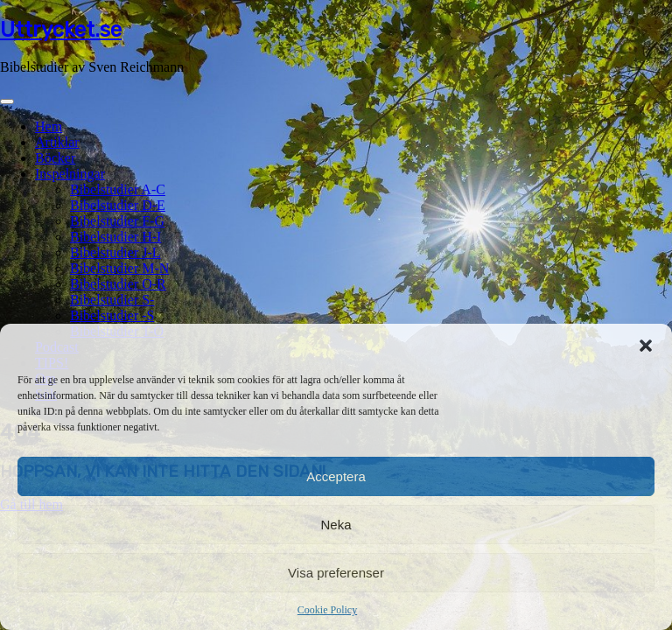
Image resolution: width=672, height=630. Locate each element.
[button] (646, 346)
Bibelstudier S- (112, 300)
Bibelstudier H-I (115, 237)
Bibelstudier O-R (118, 284)
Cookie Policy (327, 610)
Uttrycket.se (61, 30)
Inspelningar (70, 174)
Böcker (55, 158)
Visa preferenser (336, 573)
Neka (336, 525)
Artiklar (57, 142)
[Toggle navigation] (7, 101)
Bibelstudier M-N (119, 268)
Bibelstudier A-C (118, 189)
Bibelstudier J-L (115, 252)
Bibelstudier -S (112, 315)
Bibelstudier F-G (117, 221)
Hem (49, 126)
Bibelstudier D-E (118, 205)
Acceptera (336, 476)
